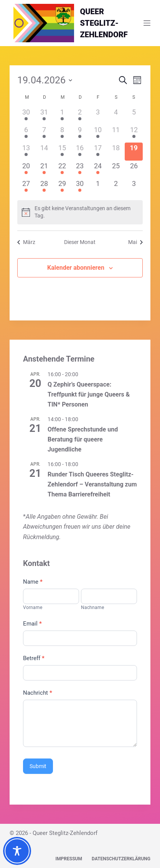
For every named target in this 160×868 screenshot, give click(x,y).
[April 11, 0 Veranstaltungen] (116, 134)
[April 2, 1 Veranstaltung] (80, 116)
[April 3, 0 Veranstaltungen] (98, 116)
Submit (38, 766)
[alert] (80, 212)
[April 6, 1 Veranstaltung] (26, 134)
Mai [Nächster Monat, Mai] (135, 242)
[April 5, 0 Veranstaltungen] (134, 116)
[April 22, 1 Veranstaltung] (62, 170)
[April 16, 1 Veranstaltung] (80, 152)
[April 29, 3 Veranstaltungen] (62, 187)
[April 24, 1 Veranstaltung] (98, 170)
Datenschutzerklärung (121, 859)
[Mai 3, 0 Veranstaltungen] (134, 187)
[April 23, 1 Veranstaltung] (80, 170)
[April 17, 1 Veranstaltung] (98, 152)
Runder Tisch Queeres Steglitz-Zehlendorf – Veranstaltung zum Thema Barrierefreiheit (92, 484)
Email (32, 624)
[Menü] (147, 23)
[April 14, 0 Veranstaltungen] (44, 152)
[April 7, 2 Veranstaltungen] (44, 134)
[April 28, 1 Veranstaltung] (44, 187)
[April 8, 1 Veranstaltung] (62, 134)
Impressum (69, 859)
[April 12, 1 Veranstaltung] (134, 134)
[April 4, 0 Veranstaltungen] (116, 116)
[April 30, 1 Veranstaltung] (80, 187)
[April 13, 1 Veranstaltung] (26, 152)
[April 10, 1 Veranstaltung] (98, 134)
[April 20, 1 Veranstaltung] (26, 170)
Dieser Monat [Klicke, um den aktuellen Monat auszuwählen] (80, 242)
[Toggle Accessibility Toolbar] (17, 851)
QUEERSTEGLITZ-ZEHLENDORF (104, 23)
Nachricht (38, 693)
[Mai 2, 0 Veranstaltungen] (116, 187)
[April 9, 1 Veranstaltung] (80, 134)
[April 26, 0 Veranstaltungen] (134, 170)
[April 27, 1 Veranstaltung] (26, 187)
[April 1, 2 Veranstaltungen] (62, 116)
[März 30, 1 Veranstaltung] (26, 116)
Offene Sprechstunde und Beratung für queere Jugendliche (83, 439)
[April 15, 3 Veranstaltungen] (62, 152)
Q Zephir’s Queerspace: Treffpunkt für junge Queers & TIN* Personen (89, 394)
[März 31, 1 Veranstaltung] (44, 116)
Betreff (34, 658)
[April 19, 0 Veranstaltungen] (134, 152)
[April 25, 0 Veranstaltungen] (116, 170)
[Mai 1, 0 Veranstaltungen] (98, 187)
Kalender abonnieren (76, 268)
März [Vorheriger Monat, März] (26, 242)
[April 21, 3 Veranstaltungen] (44, 170)
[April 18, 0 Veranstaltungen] (116, 152)
